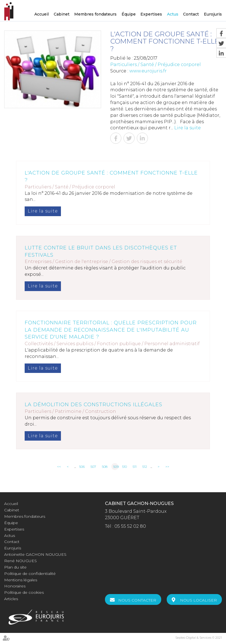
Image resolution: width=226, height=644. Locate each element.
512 (145, 467)
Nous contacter (137, 600)
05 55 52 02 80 (130, 526)
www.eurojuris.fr (148, 71)
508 (105, 467)
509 (116, 467)
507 (93, 467)
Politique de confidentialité (30, 574)
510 (124, 467)
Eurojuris (213, 14)
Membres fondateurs (95, 14)
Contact (191, 14)
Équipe (129, 14)
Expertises (151, 14)
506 (82, 467)
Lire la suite (188, 128)
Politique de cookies (24, 592)
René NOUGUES (20, 561)
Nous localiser (198, 600)
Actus (173, 14)
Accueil (42, 14)
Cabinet (62, 14)
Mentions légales (21, 580)
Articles (11, 599)
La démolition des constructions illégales (93, 405)
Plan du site (15, 567)
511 (135, 467)
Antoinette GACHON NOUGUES (35, 554)
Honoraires (15, 586)
